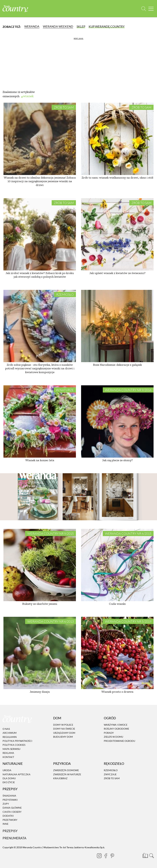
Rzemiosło (65, 294)
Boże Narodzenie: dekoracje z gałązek (117, 365)
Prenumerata (14, 838)
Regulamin (10, 737)
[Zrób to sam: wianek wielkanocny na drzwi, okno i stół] (117, 139)
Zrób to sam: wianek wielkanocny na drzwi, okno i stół (117, 178)
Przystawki (10, 800)
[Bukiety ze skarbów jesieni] (40, 565)
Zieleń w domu (113, 737)
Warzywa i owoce (116, 725)
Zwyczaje (110, 774)
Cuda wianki (117, 604)
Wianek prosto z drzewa (117, 692)
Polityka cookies (14, 745)
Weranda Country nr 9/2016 (128, 390)
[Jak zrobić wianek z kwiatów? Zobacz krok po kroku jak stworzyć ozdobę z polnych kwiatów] (40, 234)
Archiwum (10, 733)
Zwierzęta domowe (66, 770)
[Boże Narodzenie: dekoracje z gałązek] (117, 326)
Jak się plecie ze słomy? (117, 460)
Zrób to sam (64, 107)
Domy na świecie (64, 729)
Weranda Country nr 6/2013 (51, 621)
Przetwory (10, 820)
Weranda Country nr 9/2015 (51, 534)
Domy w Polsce (63, 725)
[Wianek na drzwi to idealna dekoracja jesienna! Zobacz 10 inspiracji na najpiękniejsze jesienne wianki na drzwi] (40, 139)
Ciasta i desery (12, 812)
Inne (6, 824)
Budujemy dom (63, 737)
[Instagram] (98, 856)
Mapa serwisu (11, 749)
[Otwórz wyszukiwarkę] (144, 9)
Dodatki (8, 816)
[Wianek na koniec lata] (40, 421)
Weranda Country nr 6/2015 (128, 534)
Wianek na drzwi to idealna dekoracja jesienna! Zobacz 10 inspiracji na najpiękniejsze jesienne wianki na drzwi (40, 181)
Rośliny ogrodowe (116, 729)
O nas (6, 729)
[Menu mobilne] (151, 9)
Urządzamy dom (64, 733)
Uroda (7, 770)
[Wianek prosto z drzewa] (117, 653)
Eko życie (9, 782)
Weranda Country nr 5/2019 (128, 621)
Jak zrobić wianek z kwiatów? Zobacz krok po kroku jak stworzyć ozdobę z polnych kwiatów (40, 275)
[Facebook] (104, 856)
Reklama (8, 753)
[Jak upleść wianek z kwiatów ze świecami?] (117, 234)
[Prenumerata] (145, 855)
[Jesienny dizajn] (40, 653)
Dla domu (9, 778)
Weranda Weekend (58, 27)
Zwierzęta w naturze (67, 774)
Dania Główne (12, 808)
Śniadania (9, 796)
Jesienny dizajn (40, 692)
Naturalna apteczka (17, 774)
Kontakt (8, 757)
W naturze (65, 390)
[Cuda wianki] (117, 565)
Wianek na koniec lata (40, 460)
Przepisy (10, 831)
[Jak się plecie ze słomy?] (117, 421)
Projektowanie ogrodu (119, 741)
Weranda (32, 27)
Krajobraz (60, 778)
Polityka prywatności (17, 741)
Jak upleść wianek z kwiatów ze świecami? (117, 273)
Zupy (6, 804)
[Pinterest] (111, 856)
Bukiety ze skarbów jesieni (40, 604)
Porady (109, 733)
